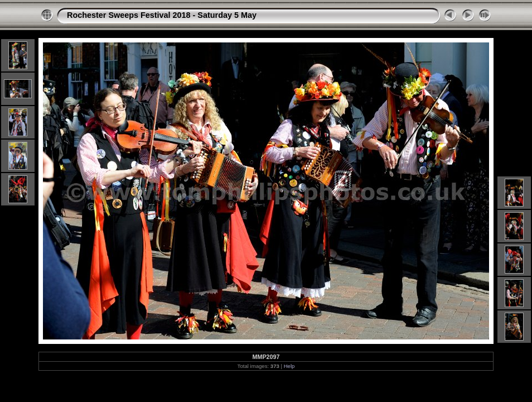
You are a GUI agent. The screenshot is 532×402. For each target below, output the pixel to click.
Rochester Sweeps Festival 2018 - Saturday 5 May (162, 15)
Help (289, 366)
